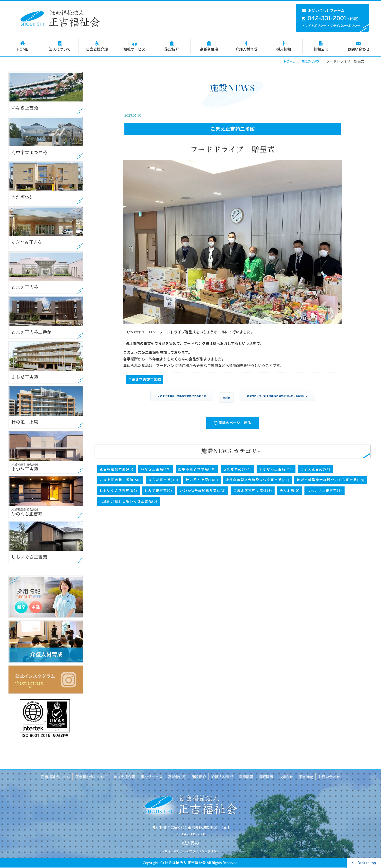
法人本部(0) (290, 491)
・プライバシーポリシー (344, 26)
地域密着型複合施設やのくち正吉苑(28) (331, 480)
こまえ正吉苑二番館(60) (120, 480)
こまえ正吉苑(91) (315, 469)
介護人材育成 (247, 46)
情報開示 (265, 777)
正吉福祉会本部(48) (117, 469)
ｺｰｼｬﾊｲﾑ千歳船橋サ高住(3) (203, 491)
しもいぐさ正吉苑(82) (118, 491)
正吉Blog (304, 777)
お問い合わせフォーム (323, 10)
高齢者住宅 (209, 46)
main (226, 397)
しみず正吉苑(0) (158, 491)
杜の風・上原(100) (202, 480)
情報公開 (321, 46)
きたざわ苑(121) (237, 469)
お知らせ (285, 777)
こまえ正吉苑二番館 (233, 129)
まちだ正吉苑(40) (163, 480)
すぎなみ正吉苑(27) (276, 469)
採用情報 (284, 46)
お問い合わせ (359, 46)
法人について (60, 46)
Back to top (364, 863)
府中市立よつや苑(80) (197, 469)
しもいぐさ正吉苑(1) (325, 491)
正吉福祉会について (93, 777)
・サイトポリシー (314, 26)
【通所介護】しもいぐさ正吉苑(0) (129, 501)
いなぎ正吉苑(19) (156, 469)
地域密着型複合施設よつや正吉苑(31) (257, 480)
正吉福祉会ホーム (57, 777)
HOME (22, 46)
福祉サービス (134, 46)
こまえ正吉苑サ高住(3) (253, 491)
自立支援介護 (97, 46)
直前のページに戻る (233, 423)
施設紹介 (172, 46)
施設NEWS (310, 61)
